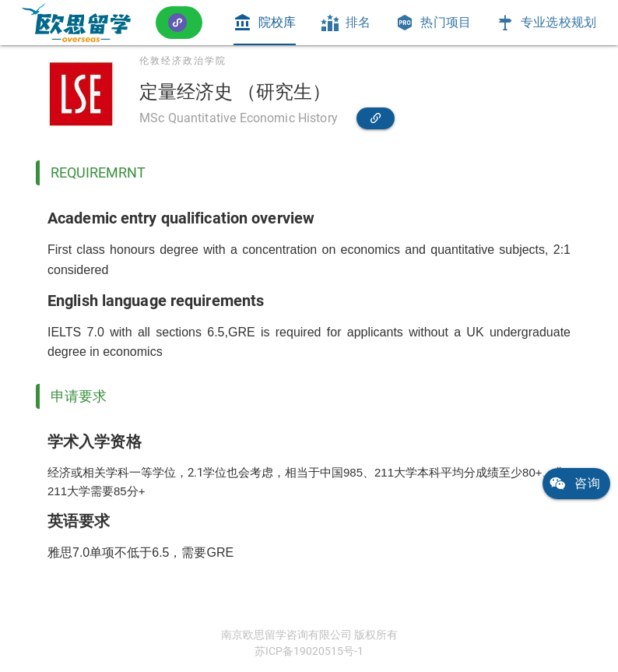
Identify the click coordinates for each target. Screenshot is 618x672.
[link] (76, 23)
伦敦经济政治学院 (183, 61)
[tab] (265, 23)
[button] (179, 22)
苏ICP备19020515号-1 (309, 651)
